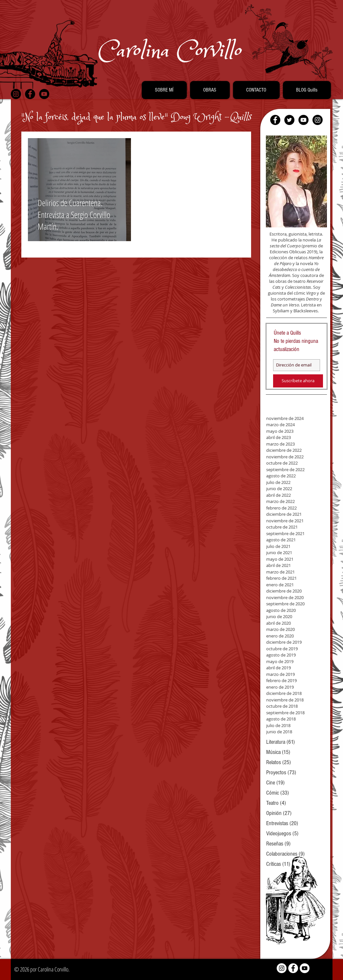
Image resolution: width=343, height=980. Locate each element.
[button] (164, 90)
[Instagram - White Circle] (282, 968)
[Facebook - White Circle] (293, 968)
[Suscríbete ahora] (298, 381)
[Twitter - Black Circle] (289, 120)
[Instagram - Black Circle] (16, 94)
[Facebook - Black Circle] (30, 94)
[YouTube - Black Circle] (44, 94)
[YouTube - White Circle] (305, 968)
